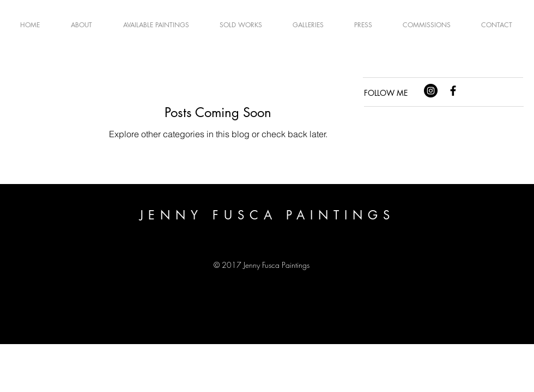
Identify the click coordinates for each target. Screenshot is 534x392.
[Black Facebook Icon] (453, 91)
